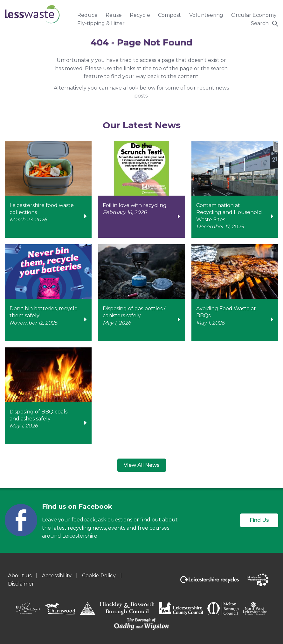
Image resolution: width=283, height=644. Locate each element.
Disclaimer (21, 584)
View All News (142, 465)
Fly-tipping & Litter (101, 23)
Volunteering (206, 15)
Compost (169, 15)
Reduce (87, 15)
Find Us (259, 520)
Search (260, 23)
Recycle (140, 15)
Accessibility (57, 576)
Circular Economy (254, 15)
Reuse (114, 15)
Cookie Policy (99, 576)
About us (20, 576)
